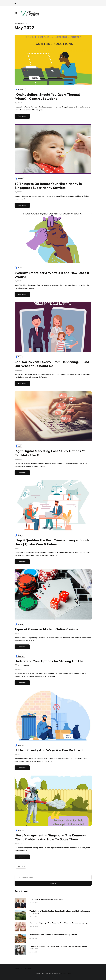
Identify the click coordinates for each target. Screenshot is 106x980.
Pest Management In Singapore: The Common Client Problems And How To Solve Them (50, 837)
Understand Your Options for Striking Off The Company (49, 663)
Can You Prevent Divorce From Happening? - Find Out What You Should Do (52, 364)
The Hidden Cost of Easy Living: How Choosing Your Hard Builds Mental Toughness (58, 948)
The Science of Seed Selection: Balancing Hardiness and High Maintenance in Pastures (60, 912)
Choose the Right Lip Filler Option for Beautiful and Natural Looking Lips (59, 923)
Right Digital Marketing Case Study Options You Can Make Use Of (51, 453)
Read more (22, 116)
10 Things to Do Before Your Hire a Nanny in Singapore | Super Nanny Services (48, 186)
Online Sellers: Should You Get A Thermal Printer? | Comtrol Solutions (47, 97)
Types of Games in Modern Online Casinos (46, 629)
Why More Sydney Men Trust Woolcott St (46, 899)
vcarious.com (66, 973)
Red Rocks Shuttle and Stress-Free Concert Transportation (53, 935)
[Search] (53, 877)
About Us (29, 968)
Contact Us (18, 968)
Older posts (21, 866)
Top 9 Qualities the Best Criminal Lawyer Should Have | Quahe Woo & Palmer (52, 542)
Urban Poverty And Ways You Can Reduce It (49, 750)
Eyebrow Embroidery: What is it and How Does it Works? (52, 275)
